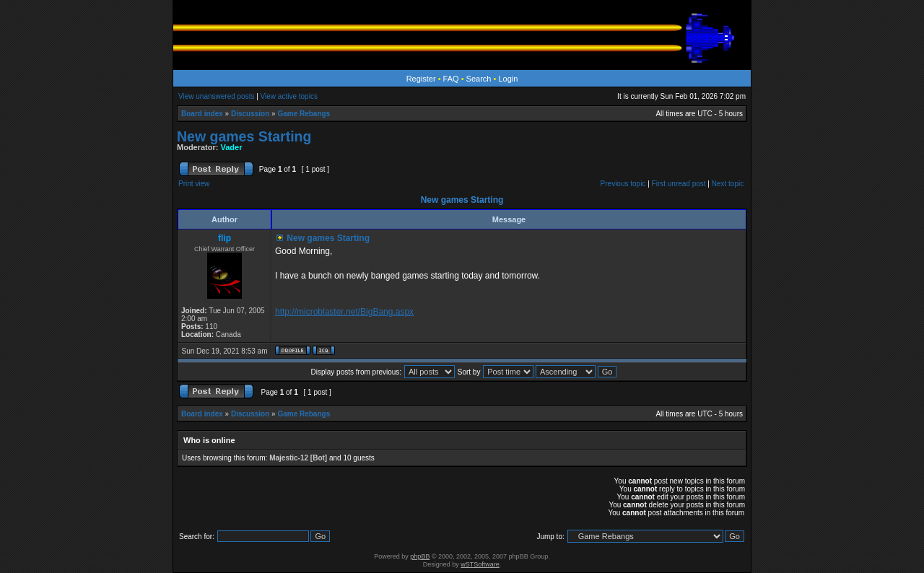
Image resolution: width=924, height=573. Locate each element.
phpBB (420, 556)
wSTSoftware (480, 564)
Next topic (728, 184)
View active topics (289, 96)
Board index (202, 114)
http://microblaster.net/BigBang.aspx (344, 312)
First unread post (679, 184)
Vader (232, 147)
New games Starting (244, 136)
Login (508, 79)
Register (421, 79)
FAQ (451, 79)
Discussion (250, 114)
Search (479, 79)
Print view (194, 184)
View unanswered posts (216, 96)
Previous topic (623, 184)
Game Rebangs (304, 114)
